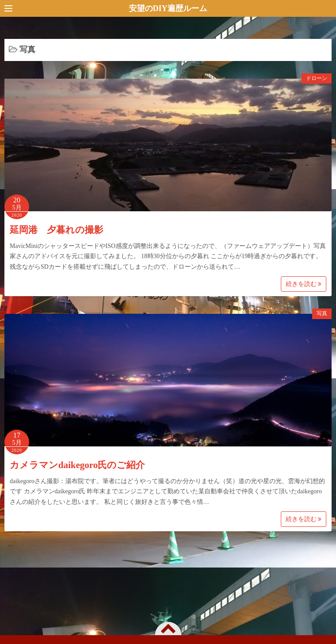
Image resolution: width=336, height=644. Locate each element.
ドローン (317, 78)
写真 (322, 313)
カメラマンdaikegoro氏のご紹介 (77, 465)
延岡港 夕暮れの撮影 (57, 230)
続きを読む (304, 284)
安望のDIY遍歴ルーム (168, 8)
